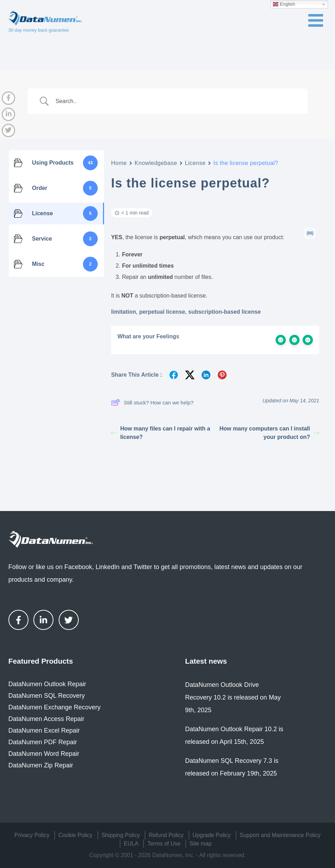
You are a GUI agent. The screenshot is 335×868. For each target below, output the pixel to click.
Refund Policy (166, 835)
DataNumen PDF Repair (43, 742)
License (195, 163)
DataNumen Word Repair (44, 754)
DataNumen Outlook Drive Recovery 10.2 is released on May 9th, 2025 (233, 697)
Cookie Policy (75, 835)
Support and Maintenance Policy (280, 835)
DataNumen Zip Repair (41, 765)
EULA (131, 844)
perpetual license (162, 312)
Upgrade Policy (212, 835)
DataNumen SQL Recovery (47, 696)
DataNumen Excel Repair (44, 730)
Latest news (206, 661)
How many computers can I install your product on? (269, 433)
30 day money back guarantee (39, 30)
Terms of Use (164, 844)
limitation (124, 312)
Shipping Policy (121, 835)
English (284, 4)
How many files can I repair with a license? (161, 433)
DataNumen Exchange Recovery (54, 707)
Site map (201, 844)
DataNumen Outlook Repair (47, 684)
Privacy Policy (32, 835)
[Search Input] (176, 101)
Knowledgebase (156, 163)
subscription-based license (225, 312)
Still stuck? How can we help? (152, 402)
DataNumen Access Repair (46, 719)
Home (119, 163)
